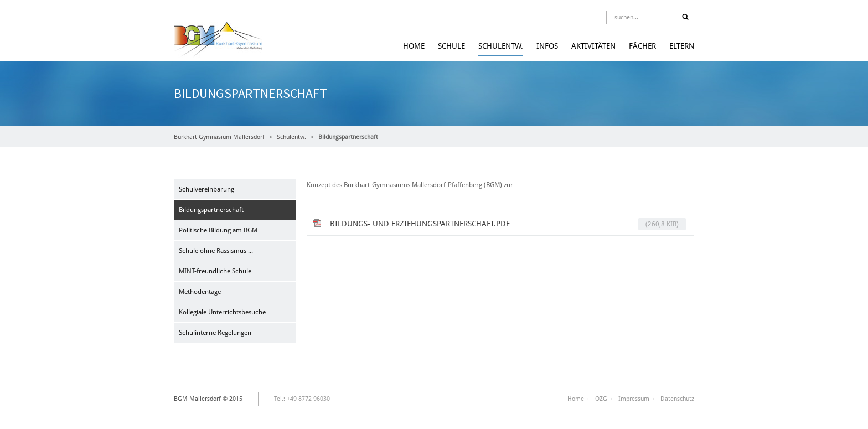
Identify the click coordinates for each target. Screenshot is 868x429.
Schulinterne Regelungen (215, 333)
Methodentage (200, 292)
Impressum (634, 399)
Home (414, 46)
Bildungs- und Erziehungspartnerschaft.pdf (508, 224)
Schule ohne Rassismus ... (216, 251)
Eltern (682, 46)
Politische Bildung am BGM (218, 230)
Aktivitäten (593, 46)
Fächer (642, 46)
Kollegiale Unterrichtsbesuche (222, 312)
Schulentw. (501, 46)
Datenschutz (677, 399)
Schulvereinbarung (206, 189)
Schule (451, 46)
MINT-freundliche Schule (215, 271)
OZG (601, 399)
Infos (547, 46)
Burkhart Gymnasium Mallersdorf (219, 137)
